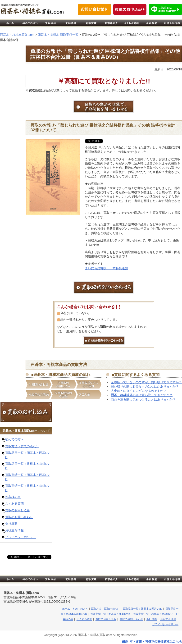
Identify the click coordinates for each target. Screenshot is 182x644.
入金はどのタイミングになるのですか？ (139, 391)
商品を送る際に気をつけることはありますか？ (143, 400)
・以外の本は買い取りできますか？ (142, 395)
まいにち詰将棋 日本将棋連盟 (106, 268)
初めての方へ (14, 439)
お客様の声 (13, 497)
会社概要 (11, 524)
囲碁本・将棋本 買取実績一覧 (58, 35)
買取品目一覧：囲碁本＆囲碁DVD (142, 609)
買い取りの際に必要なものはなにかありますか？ (145, 386)
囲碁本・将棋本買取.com (17, 35)
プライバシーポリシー (21, 537)
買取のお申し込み (18, 510)
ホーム (66, 609)
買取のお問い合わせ (19, 517)
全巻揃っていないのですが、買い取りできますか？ (146, 382)
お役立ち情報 (14, 530)
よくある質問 (14, 504)
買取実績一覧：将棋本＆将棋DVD (153, 614)
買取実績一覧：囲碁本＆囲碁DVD (110, 614)
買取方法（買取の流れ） (22, 446)
